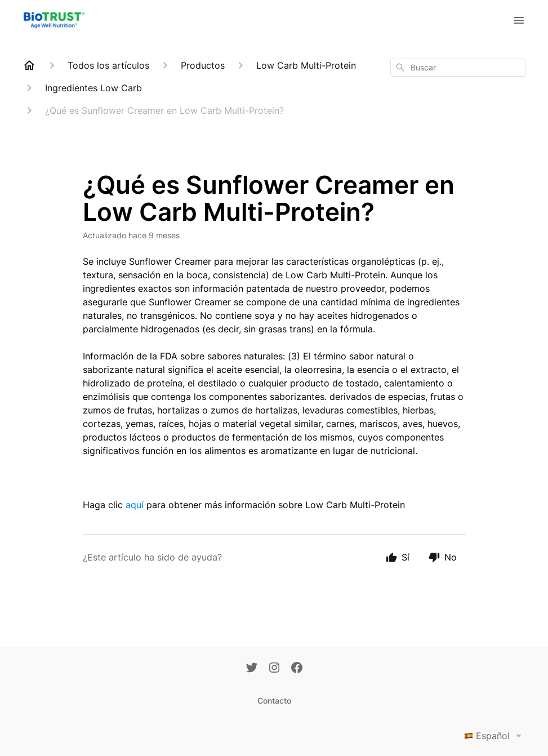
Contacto (274, 701)
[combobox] (458, 68)
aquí (135, 505)
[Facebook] (297, 669)
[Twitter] (252, 669)
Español (495, 736)
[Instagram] (274, 669)
